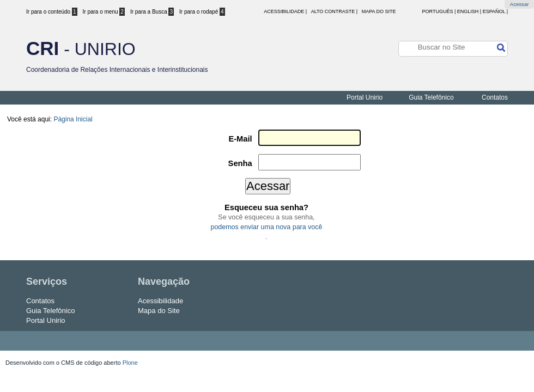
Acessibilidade (160, 301)
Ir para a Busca (152, 12)
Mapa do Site (379, 11)
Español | (495, 11)
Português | (439, 11)
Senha (240, 163)
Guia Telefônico (431, 97)
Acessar (520, 4)
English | (469, 11)
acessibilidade (284, 11)
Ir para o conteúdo (52, 12)
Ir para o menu (104, 12)
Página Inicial (73, 119)
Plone (130, 363)
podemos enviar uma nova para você (267, 227)
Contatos (495, 97)
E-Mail (240, 139)
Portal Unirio (365, 97)
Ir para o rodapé (202, 12)
